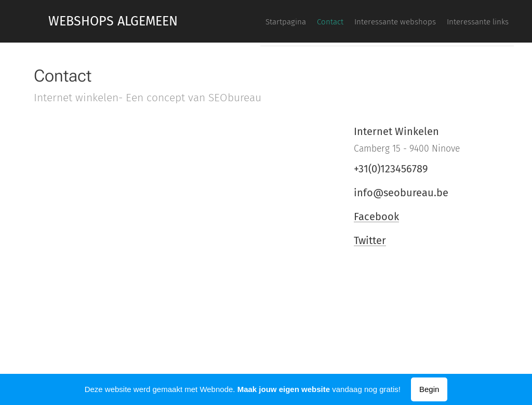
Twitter (370, 240)
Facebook (376, 217)
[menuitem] (448, 21)
